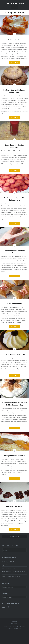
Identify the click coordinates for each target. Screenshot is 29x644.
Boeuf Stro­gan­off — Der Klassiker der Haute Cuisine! (13, 572)
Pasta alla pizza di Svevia (8, 562)
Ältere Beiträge (15, 536)
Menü (15, 7)
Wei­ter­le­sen (14, 63)
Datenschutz (14, 623)
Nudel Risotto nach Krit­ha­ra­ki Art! (11, 568)
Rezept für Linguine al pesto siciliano (11, 576)
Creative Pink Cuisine (14, 3)
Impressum (15, 622)
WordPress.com (17, 628)
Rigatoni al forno (7, 565)
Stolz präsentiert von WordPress (12, 627)
